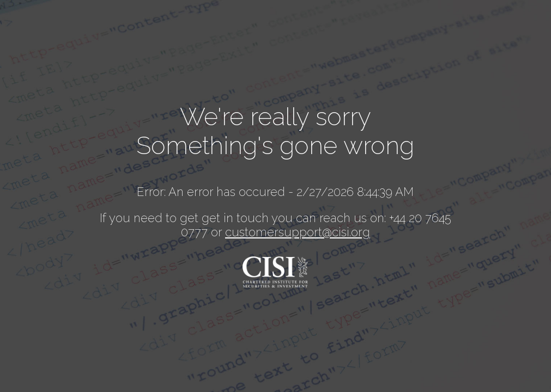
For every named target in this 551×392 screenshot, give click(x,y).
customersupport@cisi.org (298, 232)
